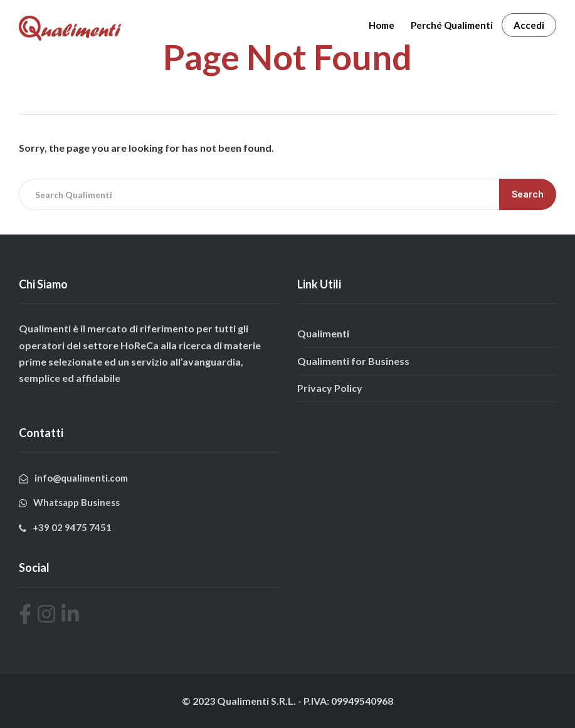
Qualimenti (323, 333)
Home (382, 25)
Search (528, 194)
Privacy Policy (330, 388)
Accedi (529, 25)
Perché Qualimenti (452, 25)
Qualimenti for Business (353, 361)
